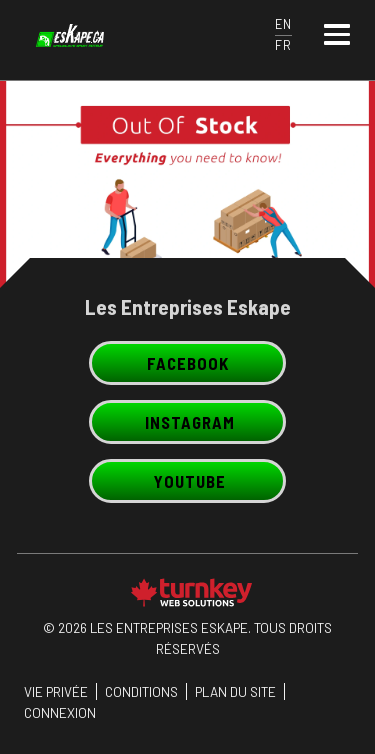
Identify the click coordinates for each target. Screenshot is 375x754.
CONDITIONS (141, 691)
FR (283, 45)
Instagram (190, 422)
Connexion (60, 712)
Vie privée (56, 691)
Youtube (190, 481)
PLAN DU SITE (235, 691)
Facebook (188, 363)
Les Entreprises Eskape (188, 306)
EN (283, 24)
